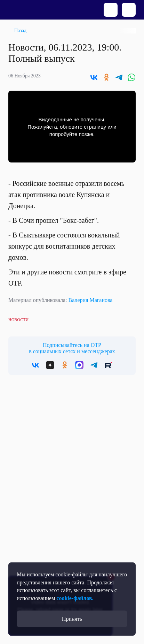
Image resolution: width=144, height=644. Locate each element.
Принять (72, 619)
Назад (20, 31)
